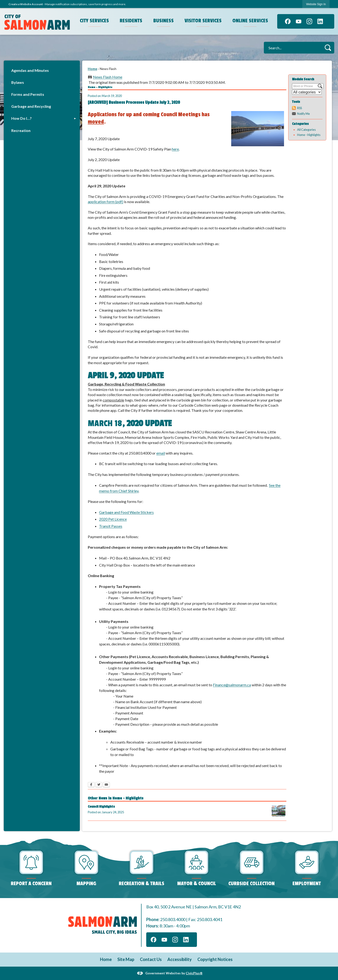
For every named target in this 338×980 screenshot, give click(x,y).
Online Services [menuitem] (250, 21)
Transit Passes (111, 526)
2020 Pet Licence (113, 519)
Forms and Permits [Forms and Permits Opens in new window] (28, 94)
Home (92, 69)
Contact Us (151, 959)
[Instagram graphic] (309, 21)
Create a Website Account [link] (26, 4)
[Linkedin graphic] (320, 21)
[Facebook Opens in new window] (91, 785)
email (161, 453)
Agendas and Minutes (30, 70)
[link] (316, 4)
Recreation (21, 130)
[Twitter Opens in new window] (99, 785)
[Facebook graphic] (288, 21)
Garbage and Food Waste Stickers (126, 512)
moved (96, 122)
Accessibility (180, 959)
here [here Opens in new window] (175, 149)
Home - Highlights (309, 135)
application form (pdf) (106, 202)
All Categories (306, 130)
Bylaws (18, 82)
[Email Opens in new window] (106, 785)
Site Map (126, 959)
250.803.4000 (173, 919)
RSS (300, 108)
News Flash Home (108, 77)
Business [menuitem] (163, 21)
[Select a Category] (307, 92)
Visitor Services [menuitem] (203, 21)
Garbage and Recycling (31, 106)
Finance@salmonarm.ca (232, 685)
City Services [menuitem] (94, 21)
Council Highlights (101, 807)
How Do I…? (21, 118)
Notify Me (303, 114)
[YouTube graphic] (299, 21)
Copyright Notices (215, 959)
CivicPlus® (194, 973)
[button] (328, 48)
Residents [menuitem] (131, 21)
